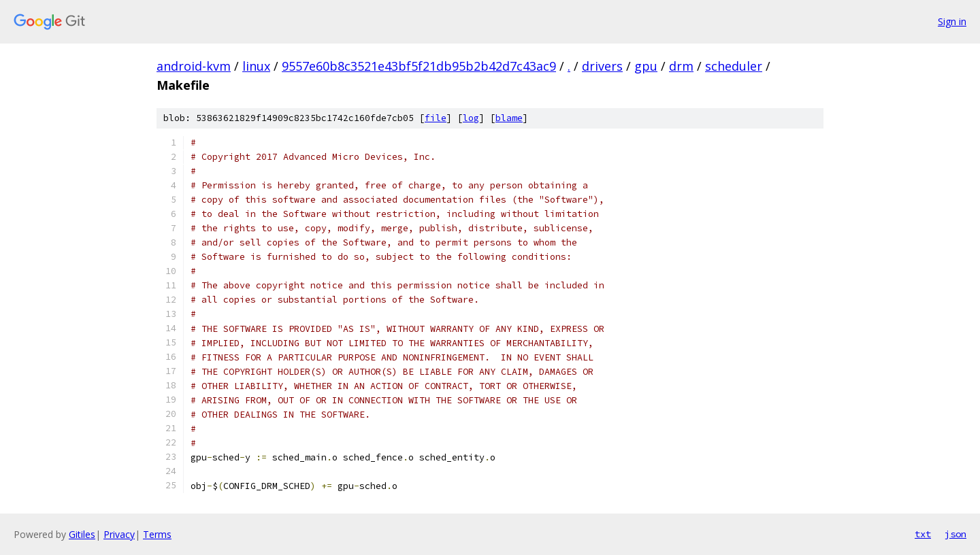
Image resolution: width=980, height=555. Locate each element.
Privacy (119, 534)
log (471, 118)
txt (923, 534)
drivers (602, 66)
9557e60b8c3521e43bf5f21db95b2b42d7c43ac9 (419, 66)
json (955, 534)
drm (681, 66)
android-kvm (194, 66)
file (436, 118)
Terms (157, 534)
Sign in (952, 21)
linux (256, 66)
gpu (646, 66)
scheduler (734, 66)
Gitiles (82, 534)
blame (509, 118)
